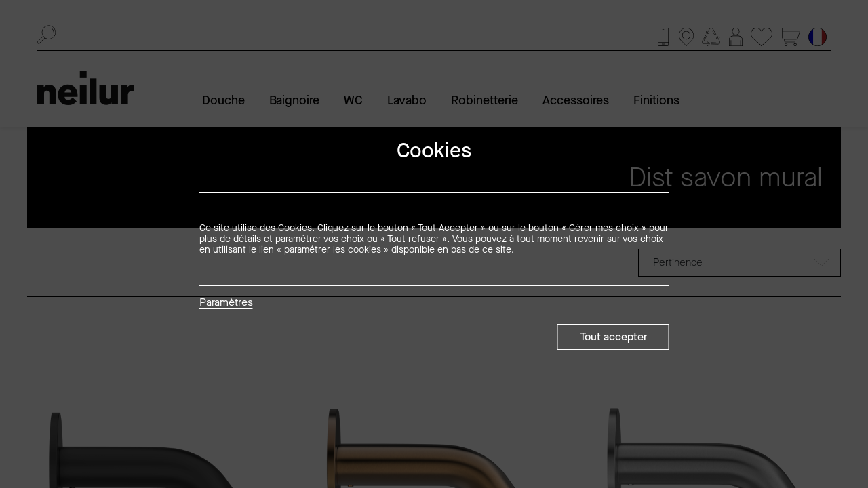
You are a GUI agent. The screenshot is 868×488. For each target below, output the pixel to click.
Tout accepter (613, 337)
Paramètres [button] (226, 303)
